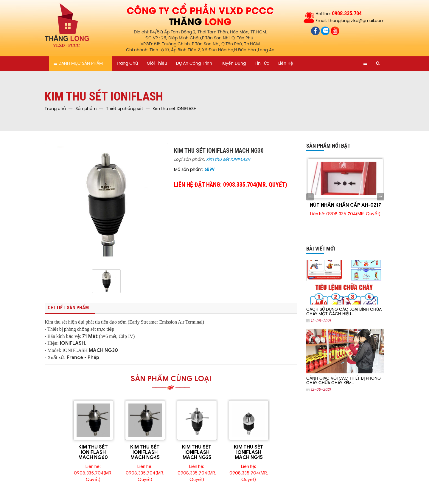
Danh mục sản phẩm (78, 64)
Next (381, 197)
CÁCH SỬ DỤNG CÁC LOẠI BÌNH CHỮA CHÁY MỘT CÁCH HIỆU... (344, 312)
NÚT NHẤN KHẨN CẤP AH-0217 (345, 205)
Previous (310, 197)
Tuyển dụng (233, 64)
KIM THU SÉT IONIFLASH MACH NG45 (145, 452)
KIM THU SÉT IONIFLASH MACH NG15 (249, 452)
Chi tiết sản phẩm (68, 308)
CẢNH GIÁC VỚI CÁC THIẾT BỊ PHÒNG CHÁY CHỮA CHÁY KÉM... (343, 381)
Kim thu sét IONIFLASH (228, 160)
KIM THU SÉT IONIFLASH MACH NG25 (197, 452)
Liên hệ (286, 64)
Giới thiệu (157, 64)
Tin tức (262, 64)
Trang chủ (127, 64)
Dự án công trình (194, 64)
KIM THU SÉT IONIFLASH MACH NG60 (93, 452)
